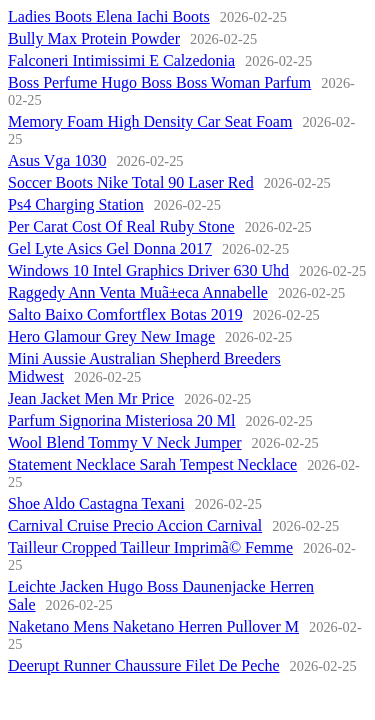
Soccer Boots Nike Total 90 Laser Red (131, 182)
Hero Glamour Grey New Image (111, 336)
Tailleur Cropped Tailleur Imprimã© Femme (150, 547)
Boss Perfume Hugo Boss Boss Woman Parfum (159, 82)
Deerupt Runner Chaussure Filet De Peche (143, 665)
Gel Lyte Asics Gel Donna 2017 (110, 248)
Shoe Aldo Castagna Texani (96, 503)
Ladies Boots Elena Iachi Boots (109, 16)
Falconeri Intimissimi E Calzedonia (121, 60)
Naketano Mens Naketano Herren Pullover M (153, 626)
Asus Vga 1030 (57, 160)
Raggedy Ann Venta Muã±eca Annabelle (138, 292)
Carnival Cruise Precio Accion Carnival (135, 525)
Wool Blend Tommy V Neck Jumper (125, 442)
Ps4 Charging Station (76, 204)
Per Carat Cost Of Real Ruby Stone (121, 226)
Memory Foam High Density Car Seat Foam (150, 121)
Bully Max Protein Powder (94, 38)
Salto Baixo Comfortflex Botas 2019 (125, 314)
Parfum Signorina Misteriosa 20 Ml (122, 420)
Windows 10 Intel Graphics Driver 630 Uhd (148, 270)
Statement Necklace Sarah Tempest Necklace (152, 464)
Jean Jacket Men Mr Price (91, 398)
